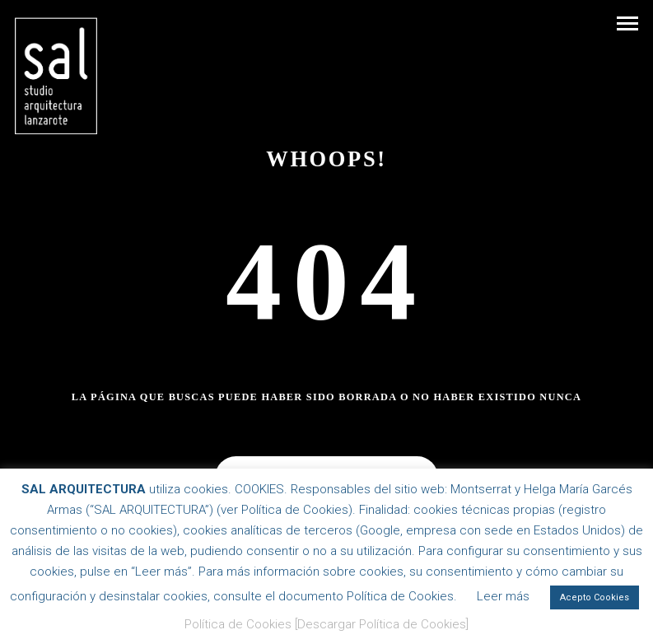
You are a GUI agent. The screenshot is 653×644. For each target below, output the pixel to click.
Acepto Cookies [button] (595, 597)
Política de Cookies (238, 624)
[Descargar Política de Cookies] (382, 624)
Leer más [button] (503, 596)
